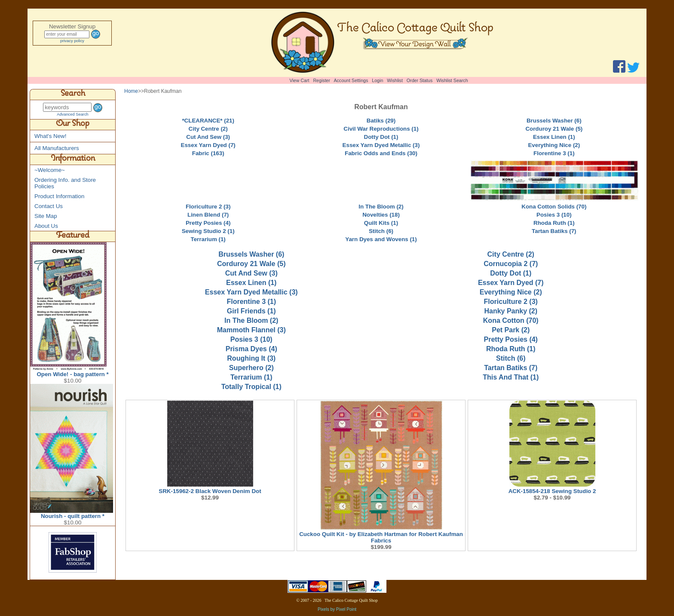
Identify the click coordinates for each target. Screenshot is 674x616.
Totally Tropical (251, 387)
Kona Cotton (511, 320)
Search (73, 95)
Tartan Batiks (511, 368)
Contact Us (49, 206)
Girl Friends (251, 311)
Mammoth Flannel (251, 330)
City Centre (511, 254)
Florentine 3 (251, 302)
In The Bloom (251, 320)
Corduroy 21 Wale (251, 264)
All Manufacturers (57, 148)
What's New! (50, 136)
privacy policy (72, 41)
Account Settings (351, 80)
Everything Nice (511, 292)
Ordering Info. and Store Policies (65, 183)
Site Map (46, 216)
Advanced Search (73, 114)
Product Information (59, 196)
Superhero (251, 368)
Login (377, 80)
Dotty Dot (511, 273)
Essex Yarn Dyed (511, 283)
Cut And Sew (251, 273)
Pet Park (511, 330)
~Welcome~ (50, 170)
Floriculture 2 (511, 302)
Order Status (420, 80)
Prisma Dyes (251, 349)
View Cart (300, 80)
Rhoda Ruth (511, 349)
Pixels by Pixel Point (337, 609)
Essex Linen (251, 283)
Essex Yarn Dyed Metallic (251, 292)
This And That (511, 377)
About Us (46, 226)
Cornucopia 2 (511, 264)
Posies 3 (251, 339)
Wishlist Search (452, 80)
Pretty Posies (511, 339)
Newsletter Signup (72, 26)
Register (322, 80)
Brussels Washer (251, 254)
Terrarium (251, 377)
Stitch (511, 358)
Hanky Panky (511, 311)
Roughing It (251, 358)
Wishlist (395, 80)
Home (131, 91)
